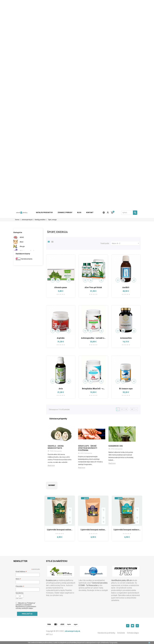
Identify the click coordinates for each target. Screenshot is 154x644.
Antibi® (126, 287)
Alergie (22, 246)
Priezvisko (20, 586)
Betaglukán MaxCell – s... (93, 389)
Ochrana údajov (133, 633)
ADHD (22, 237)
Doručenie (121, 633)
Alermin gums (61, 287)
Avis (61, 389)
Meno (18, 579)
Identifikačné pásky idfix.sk (121, 580)
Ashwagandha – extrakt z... (93, 338)
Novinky (52, 485)
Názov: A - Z (126, 243)
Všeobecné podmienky (106, 633)
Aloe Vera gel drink (93, 287)
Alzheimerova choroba (28, 251)
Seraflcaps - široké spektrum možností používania (88, 448)
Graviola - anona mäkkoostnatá (56, 447)
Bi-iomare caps (126, 389)
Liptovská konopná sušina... (60, 530)
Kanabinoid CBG (116, 446)
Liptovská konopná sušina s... (127, 530)
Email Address (21, 572)
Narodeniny (20, 593)
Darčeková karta (27, 259)
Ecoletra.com (51, 580)
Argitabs (61, 338)
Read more (51, 465)
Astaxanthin (126, 338)
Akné (22, 242)
